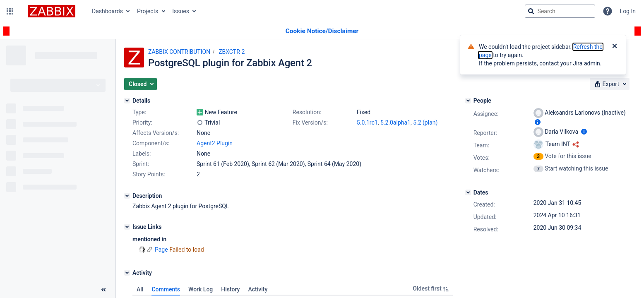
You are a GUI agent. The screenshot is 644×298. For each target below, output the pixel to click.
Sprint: (141, 164)
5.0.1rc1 (367, 123)
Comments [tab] (166, 289)
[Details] (127, 101)
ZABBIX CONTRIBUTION (179, 52)
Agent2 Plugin (215, 143)
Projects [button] (148, 11)
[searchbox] (560, 11)
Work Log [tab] (201, 289)
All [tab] (140, 289)
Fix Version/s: (310, 123)
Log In (628, 11)
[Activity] (127, 273)
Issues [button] (181, 11)
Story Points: (149, 174)
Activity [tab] (258, 289)
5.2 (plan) (425, 123)
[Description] (127, 196)
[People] (468, 101)
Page (161, 250)
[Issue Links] (127, 227)
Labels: (142, 154)
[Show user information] (538, 122)
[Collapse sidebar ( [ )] (103, 290)
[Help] (608, 11)
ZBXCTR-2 (232, 52)
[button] (10, 11)
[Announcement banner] (322, 31)
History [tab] (230, 289)
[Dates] (468, 192)
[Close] (615, 47)
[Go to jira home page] (52, 11)
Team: (481, 145)
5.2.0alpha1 (395, 123)
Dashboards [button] (107, 11)
